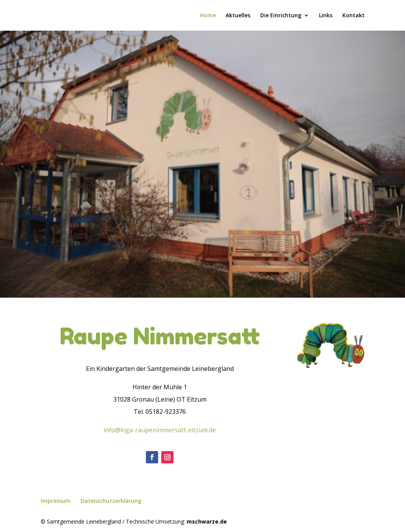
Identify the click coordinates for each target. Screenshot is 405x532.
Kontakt (354, 16)
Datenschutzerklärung (111, 501)
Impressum (56, 501)
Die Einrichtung (281, 16)
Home (208, 16)
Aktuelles (238, 16)
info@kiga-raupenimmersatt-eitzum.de (160, 430)
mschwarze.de (207, 521)
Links (326, 16)
